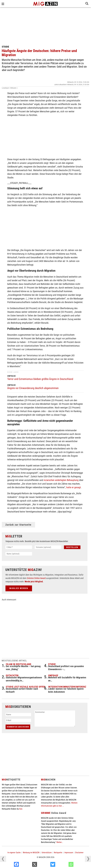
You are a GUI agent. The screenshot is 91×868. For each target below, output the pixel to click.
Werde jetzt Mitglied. (34, 582)
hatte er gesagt (74, 487)
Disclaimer (79, 853)
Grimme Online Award (36, 578)
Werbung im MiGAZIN (31, 853)
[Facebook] (29, 865)
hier (21, 809)
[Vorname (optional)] (48, 547)
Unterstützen (47, 853)
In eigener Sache (14, 853)
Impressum (69, 853)
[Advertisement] (45, 25)
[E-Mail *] (19, 547)
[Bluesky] (65, 865)
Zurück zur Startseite (18, 525)
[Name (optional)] (19, 554)
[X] (47, 865)
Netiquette (58, 853)
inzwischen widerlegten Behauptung (61, 480)
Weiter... (60, 842)
